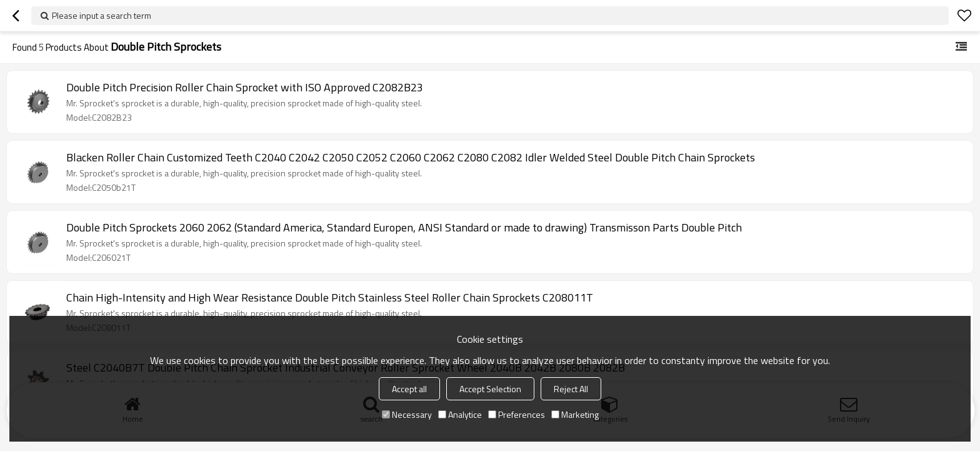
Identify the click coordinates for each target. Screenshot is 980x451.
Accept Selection (490, 389)
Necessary (407, 414)
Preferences (517, 414)
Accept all (409, 389)
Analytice (460, 414)
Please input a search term (102, 15)
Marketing (575, 414)
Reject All (571, 389)
